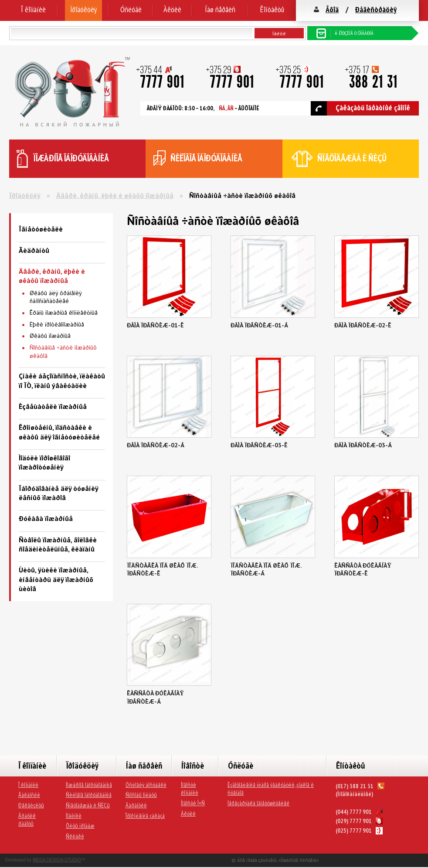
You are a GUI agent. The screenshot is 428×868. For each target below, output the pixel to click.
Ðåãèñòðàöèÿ (376, 9)
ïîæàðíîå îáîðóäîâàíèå (71, 158)
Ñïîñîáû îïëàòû (141, 795)
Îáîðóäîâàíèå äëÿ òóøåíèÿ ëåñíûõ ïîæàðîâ (58, 493)
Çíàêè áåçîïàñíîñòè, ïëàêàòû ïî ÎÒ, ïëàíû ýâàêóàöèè (62, 380)
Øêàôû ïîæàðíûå (50, 336)
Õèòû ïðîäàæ (80, 826)
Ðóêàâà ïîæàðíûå (46, 518)
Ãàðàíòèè (136, 805)
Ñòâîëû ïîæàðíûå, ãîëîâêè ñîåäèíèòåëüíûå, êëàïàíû (58, 544)
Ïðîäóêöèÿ (83, 9)
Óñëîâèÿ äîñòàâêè (146, 785)
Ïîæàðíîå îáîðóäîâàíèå (89, 785)
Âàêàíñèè (29, 795)
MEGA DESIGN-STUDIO (57, 860)
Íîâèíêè (74, 816)
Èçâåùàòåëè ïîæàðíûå (53, 406)
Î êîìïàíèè (33, 9)
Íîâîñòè (193, 766)
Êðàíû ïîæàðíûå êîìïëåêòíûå (64, 313)
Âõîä (332, 9)
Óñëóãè (131, 9)
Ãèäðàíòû (34, 250)
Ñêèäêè (75, 836)
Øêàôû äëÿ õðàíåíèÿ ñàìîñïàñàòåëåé (56, 297)
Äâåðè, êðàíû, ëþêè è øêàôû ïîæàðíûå (115, 195)
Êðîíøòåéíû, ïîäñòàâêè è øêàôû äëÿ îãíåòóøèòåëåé (59, 432)
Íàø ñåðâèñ (220, 9)
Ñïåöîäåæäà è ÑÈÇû (88, 805)
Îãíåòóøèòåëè (41, 229)
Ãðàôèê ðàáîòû (27, 820)
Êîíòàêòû (272, 9)
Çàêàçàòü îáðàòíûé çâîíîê (360, 108)
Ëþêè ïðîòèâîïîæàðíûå (57, 324)
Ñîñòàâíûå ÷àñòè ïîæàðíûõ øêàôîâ (63, 352)
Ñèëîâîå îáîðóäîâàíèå (89, 795)
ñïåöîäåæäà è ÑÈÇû (352, 158)
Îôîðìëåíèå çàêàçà (145, 816)
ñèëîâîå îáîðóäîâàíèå (206, 158)
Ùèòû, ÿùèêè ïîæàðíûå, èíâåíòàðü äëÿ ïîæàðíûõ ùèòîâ (56, 579)
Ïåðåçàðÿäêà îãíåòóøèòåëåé (258, 803)
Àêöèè (172, 9)
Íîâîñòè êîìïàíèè (190, 789)
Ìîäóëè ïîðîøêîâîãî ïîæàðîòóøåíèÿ (44, 462)
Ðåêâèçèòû (31, 805)
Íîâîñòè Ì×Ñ (193, 803)
